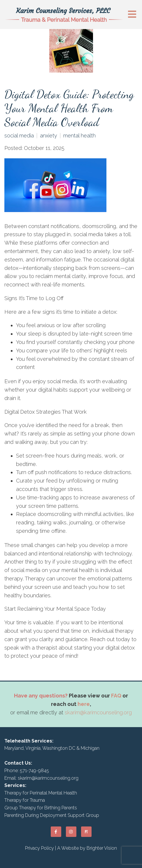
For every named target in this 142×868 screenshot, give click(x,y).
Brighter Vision (102, 848)
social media (19, 136)
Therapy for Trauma (25, 800)
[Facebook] (56, 832)
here (84, 704)
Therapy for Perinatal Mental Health (41, 793)
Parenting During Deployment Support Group (52, 815)
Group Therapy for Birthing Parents (41, 808)
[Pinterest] (86, 832)
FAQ (116, 696)
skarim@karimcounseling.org (98, 712)
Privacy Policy (40, 848)
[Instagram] (71, 832)
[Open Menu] (132, 15)
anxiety (49, 136)
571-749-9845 (34, 771)
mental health (79, 136)
